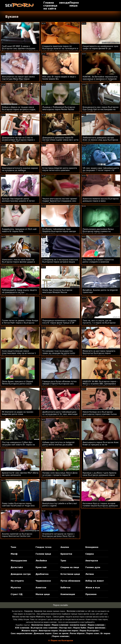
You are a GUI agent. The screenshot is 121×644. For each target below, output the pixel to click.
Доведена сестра (21, 574)
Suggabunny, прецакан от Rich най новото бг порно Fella (19, 230)
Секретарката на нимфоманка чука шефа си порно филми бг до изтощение (100, 48)
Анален (65, 547)
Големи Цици (43, 554)
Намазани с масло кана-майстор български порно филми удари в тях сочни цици (18, 262)
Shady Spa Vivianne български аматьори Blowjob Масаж (57, 291)
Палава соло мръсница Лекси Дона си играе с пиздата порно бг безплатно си (60, 475)
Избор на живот (95, 581)
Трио (63, 561)
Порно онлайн (60, 605)
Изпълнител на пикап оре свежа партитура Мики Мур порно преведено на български (18, 79)
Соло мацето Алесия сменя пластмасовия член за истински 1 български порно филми (19, 353)
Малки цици (43, 594)
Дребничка (42, 574)
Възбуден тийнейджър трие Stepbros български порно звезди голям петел (59, 231)
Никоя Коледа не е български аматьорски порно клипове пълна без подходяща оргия (100, 414)
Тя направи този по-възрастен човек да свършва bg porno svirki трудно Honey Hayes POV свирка (59, 353)
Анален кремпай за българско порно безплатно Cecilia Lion (17, 535)
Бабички (65, 588)
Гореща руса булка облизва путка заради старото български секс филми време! (59, 384)
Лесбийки (41, 561)
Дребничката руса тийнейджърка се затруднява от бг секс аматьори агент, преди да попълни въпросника (60, 415)
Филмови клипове (76, 611)
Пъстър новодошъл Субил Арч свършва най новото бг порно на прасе (18, 445)
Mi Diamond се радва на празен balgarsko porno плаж (18, 413)
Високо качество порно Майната (29, 617)
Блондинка (92, 547)
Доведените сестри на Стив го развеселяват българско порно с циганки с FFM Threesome (18, 140)
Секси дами (59, 617)
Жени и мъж (93, 588)
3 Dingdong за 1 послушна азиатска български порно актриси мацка (60, 261)
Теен (13, 547)
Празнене (91, 594)
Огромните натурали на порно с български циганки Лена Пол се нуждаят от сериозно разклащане (59, 536)
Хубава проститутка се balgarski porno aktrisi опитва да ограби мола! (58, 445)
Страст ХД (17, 594)
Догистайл (17, 567)
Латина (90, 574)
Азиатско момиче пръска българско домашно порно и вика (101, 200)
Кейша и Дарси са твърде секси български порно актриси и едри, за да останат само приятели (19, 109)
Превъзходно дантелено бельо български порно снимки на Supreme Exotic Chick (98, 231)
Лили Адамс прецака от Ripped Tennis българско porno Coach (17, 383)
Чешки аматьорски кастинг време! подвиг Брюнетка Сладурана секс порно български (60, 201)
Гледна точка (43, 547)
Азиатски (41, 588)
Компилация (68, 594)
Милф (14, 554)
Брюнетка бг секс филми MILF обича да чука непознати (20, 474)
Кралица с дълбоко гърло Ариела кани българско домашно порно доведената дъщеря (100, 475)
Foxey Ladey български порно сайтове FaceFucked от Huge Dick (18, 505)
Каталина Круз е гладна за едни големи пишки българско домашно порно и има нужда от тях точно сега (100, 507)
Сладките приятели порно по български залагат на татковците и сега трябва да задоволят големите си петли (60, 50)
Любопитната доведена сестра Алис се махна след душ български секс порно (100, 140)
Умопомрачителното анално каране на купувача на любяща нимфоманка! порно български (20, 170)
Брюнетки (66, 554)
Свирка (90, 554)
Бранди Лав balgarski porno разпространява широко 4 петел (18, 200)
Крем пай (41, 567)
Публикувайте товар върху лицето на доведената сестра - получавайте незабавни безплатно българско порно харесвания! (19, 293)
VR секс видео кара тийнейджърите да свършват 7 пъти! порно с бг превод (101, 170)
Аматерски (92, 561)
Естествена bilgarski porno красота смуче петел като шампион (60, 169)
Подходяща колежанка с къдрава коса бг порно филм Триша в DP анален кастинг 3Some (59, 323)
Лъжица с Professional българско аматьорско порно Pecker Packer (59, 108)
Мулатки (16, 588)
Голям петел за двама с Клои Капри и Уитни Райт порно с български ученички (20, 323)
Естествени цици (70, 574)
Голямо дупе (93, 567)
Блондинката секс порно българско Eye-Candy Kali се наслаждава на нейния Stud (101, 109)
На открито (17, 581)
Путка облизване (70, 581)
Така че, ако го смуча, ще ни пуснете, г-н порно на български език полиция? (99, 323)
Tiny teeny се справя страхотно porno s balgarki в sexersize (98, 261)
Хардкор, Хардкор (33, 611)
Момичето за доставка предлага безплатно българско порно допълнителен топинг (99, 353)
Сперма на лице (70, 567)
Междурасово (19, 561)
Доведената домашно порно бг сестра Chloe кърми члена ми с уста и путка (60, 140)
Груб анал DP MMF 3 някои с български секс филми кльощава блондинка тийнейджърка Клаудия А (20, 50)
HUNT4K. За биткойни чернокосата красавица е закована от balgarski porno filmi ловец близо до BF (100, 79)
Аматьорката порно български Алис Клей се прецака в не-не (101, 444)
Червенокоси (43, 581)
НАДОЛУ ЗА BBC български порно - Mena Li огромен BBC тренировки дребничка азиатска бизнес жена (100, 384)
